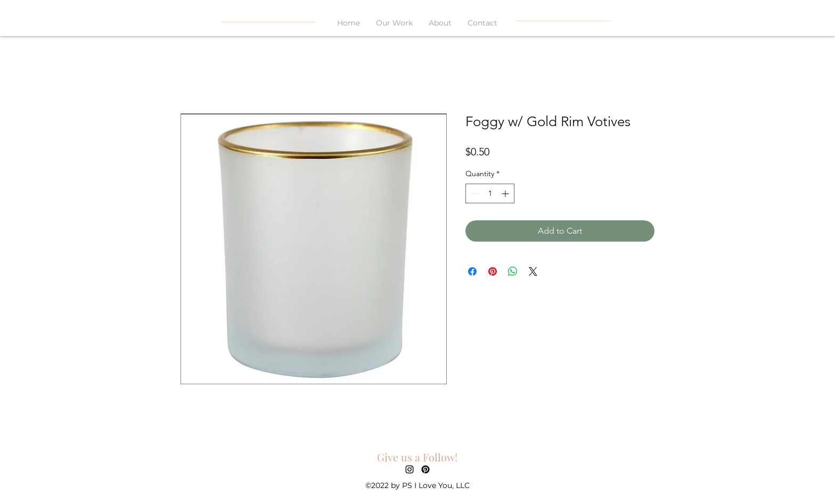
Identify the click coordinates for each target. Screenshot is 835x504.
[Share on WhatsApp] (513, 271)
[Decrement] (474, 193)
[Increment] (506, 193)
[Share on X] (533, 271)
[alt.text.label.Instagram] (410, 469)
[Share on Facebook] (472, 271)
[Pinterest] (425, 469)
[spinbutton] (490, 193)
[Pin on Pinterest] (493, 271)
